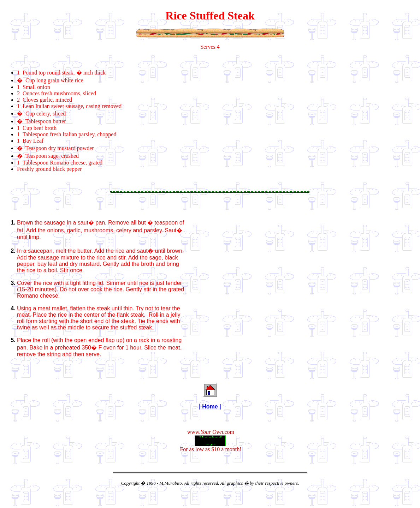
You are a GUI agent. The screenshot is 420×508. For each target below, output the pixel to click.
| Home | (210, 407)
